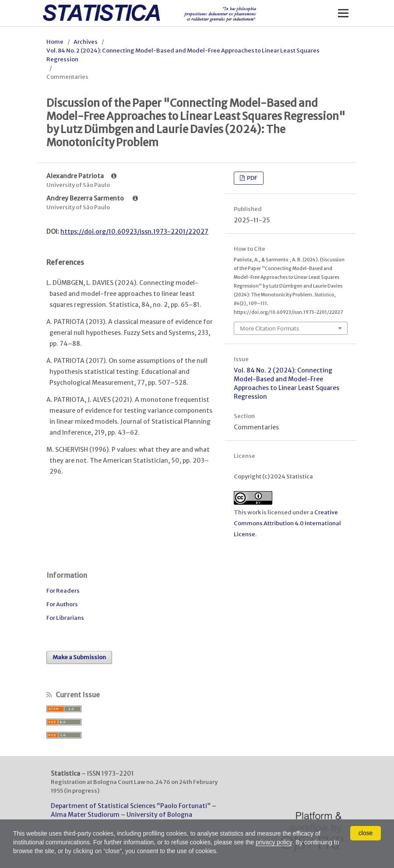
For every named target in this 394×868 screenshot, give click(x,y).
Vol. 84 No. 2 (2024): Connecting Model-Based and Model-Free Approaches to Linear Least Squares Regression (183, 55)
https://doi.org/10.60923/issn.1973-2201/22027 (134, 232)
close (366, 833)
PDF (252, 178)
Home (55, 42)
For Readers (63, 591)
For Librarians (65, 618)
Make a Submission (79, 657)
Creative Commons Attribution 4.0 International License (287, 523)
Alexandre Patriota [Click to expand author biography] (81, 176)
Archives (86, 42)
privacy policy (274, 842)
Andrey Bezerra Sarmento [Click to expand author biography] (92, 198)
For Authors (62, 604)
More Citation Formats (269, 328)
